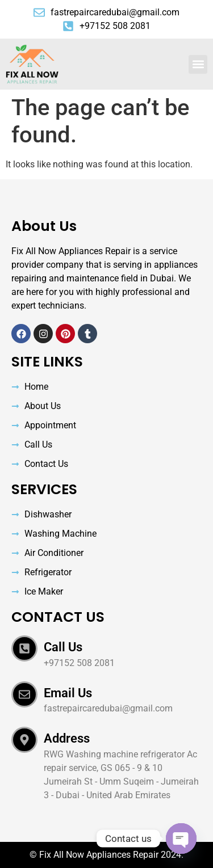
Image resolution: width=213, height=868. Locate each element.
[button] (198, 64)
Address (67, 738)
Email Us (68, 693)
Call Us (63, 647)
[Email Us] (24, 694)
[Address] (24, 740)
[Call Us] (24, 648)
